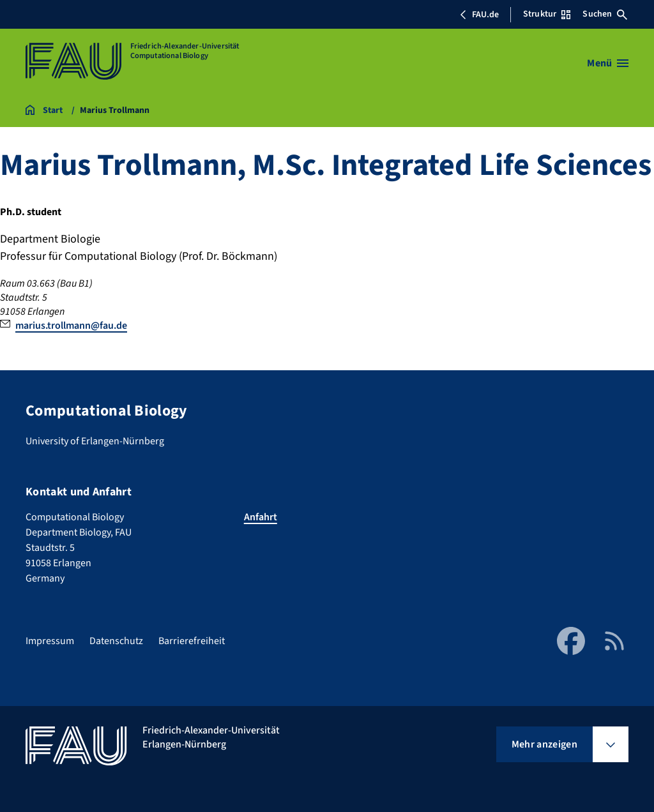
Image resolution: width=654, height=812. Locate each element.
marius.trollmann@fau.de (71, 326)
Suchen (605, 14)
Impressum (50, 641)
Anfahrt (261, 517)
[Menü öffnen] (608, 63)
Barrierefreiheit (192, 641)
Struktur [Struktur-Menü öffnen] (547, 14)
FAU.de (479, 15)
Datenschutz (116, 641)
